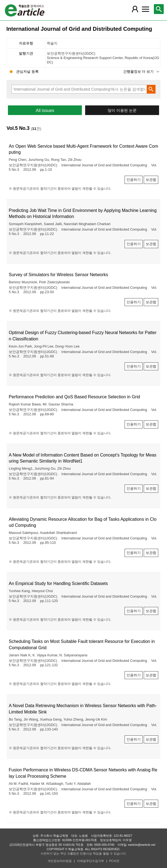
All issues (45, 110)
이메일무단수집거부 (90, 861)
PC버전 (114, 861)
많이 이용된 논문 (122, 110)
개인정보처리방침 (60, 861)
